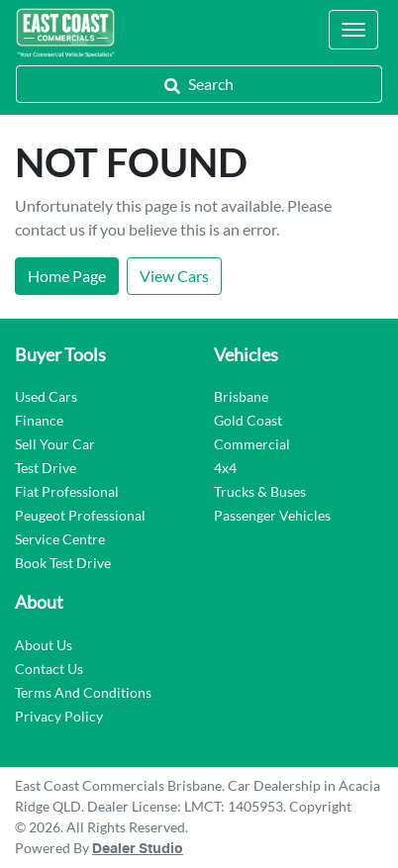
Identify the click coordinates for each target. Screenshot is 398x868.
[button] (353, 30)
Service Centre (60, 539)
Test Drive (46, 468)
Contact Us (49, 669)
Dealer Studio (138, 849)
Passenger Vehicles (272, 515)
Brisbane (241, 396)
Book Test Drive (63, 563)
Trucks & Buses (260, 491)
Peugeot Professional (80, 515)
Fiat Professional (67, 491)
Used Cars (46, 396)
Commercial (252, 444)
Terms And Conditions (83, 692)
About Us (44, 645)
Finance (39, 420)
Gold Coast (248, 420)
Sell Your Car (55, 444)
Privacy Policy (59, 716)
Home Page (67, 276)
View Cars (174, 276)
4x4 (225, 468)
